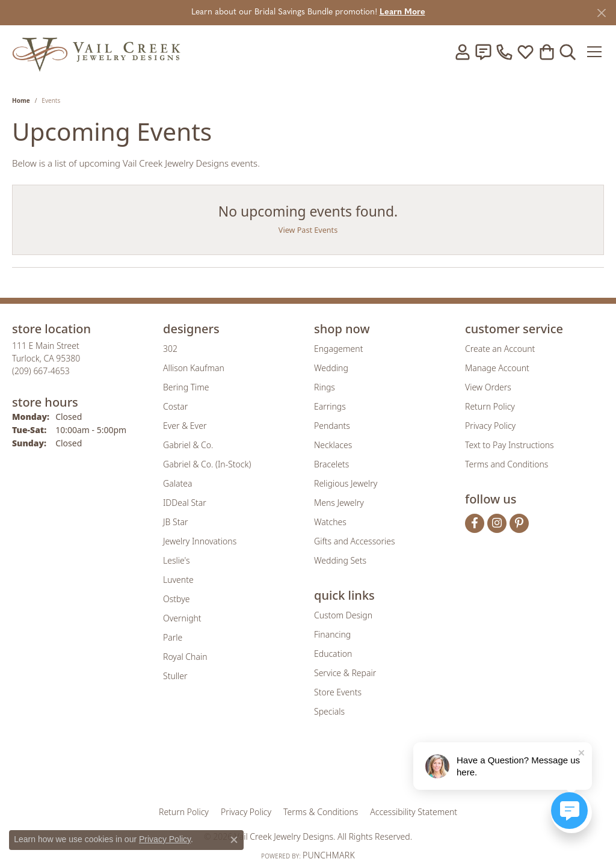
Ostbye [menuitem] (176, 599)
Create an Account (500, 349)
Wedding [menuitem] (331, 368)
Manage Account (497, 368)
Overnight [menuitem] (182, 618)
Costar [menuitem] (175, 406)
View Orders (488, 387)
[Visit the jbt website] (407, 769)
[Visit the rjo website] (312, 769)
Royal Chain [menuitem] (185, 657)
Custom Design (343, 615)
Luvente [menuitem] (178, 580)
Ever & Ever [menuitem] (185, 426)
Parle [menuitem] (173, 637)
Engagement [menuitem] (338, 349)
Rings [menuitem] (325, 387)
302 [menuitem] (170, 349)
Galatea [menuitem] (177, 483)
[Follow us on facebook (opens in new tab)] (475, 523)
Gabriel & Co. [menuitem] (188, 445)
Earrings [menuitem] (330, 406)
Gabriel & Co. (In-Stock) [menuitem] (207, 464)
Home (21, 100)
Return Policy (490, 406)
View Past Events (308, 230)
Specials (329, 711)
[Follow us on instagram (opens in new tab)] (497, 523)
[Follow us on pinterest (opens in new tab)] (519, 523)
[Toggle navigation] (595, 52)
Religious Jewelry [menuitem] (346, 483)
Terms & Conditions (321, 812)
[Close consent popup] (234, 840)
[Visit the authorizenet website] (358, 769)
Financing (332, 634)
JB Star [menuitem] (175, 522)
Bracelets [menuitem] (331, 464)
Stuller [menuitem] (175, 676)
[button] (462, 52)
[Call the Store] (41, 371)
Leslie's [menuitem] (176, 560)
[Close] (601, 13)
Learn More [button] (402, 12)
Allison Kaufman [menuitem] (194, 368)
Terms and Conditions (507, 464)
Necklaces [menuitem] (333, 445)
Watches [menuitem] (330, 522)
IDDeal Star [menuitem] (185, 503)
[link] (483, 52)
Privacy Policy (490, 426)
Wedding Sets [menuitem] (340, 560)
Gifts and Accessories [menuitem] (355, 541)
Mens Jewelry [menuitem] (339, 503)
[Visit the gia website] (214, 769)
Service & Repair (345, 673)
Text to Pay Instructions (510, 445)
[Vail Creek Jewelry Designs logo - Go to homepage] (96, 51)
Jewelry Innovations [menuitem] (200, 541)
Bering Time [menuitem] (186, 387)
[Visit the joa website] (267, 769)
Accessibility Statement (414, 812)
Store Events (338, 692)
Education (333, 654)
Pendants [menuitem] (332, 426)
